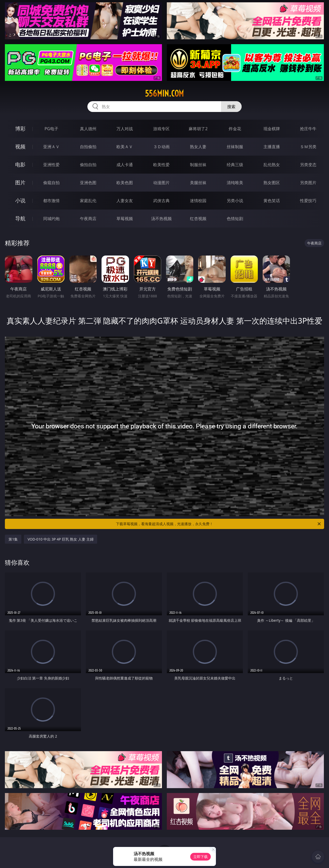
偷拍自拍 (88, 165)
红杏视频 (198, 219)
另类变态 (308, 165)
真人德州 (88, 129)
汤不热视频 (161, 219)
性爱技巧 (308, 201)
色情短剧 (235, 219)
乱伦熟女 (272, 165)
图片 (20, 182)
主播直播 (272, 147)
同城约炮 (51, 219)
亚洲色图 (88, 183)
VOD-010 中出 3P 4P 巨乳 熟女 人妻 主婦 (60, 539)
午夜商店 (88, 219)
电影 (20, 164)
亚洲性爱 (51, 165)
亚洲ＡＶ (51, 147)
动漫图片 (161, 183)
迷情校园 (198, 201)
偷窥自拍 (51, 183)
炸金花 (235, 129)
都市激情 (51, 201)
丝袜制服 (235, 147)
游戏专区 (161, 129)
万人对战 (125, 129)
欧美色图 (125, 183)
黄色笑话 (272, 201)
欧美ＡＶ (125, 147)
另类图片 (308, 183)
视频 (20, 147)
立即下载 (200, 857)
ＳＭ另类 (308, 147)
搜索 (231, 107)
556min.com (164, 93)
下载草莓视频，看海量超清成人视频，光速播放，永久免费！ (219, 524)
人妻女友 (125, 201)
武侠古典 (161, 201)
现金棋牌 (272, 129)
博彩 (20, 129)
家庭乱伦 (88, 201)
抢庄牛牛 (308, 129)
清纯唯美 (235, 183)
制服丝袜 (198, 165)
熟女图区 (272, 183)
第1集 (13, 539)
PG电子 (51, 129)
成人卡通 (125, 165)
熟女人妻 (198, 147)
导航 (20, 218)
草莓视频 (125, 219)
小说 (20, 200)
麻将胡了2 (198, 129)
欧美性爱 (161, 165)
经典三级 (235, 165)
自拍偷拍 (88, 147)
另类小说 (235, 201)
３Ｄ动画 (161, 147)
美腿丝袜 (198, 183)
